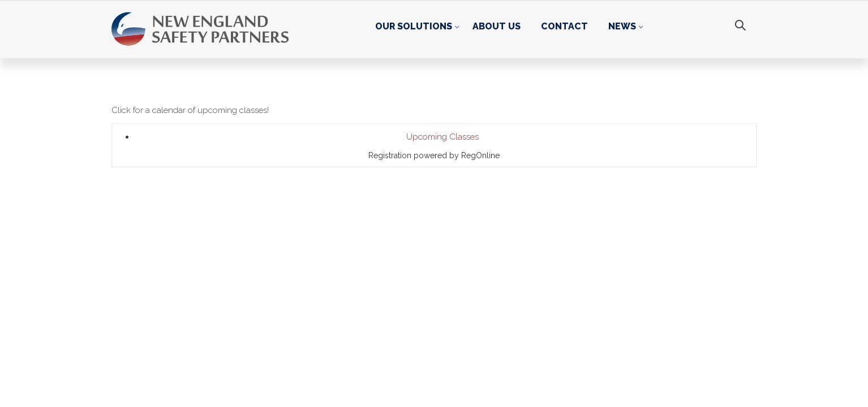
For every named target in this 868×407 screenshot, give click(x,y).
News (622, 26)
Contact (564, 26)
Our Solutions (414, 26)
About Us (497, 26)
